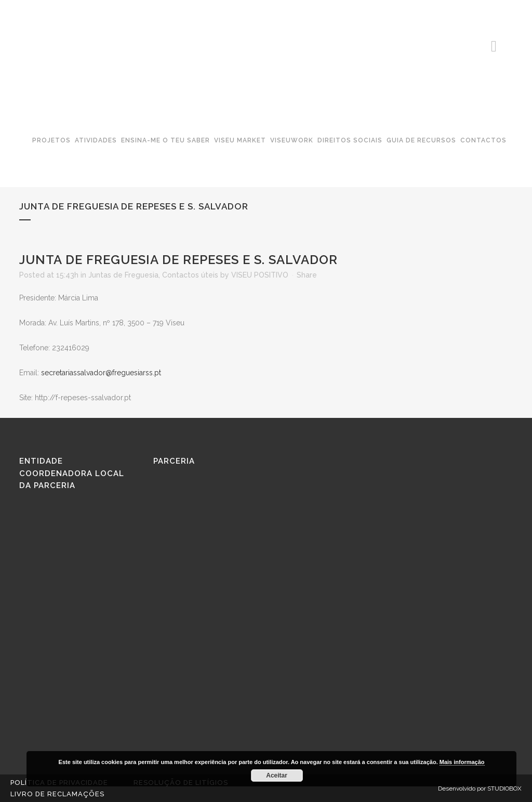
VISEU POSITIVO (260, 275)
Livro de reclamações (57, 794)
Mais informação (462, 762)
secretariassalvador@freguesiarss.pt (101, 373)
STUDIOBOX (504, 788)
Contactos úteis (190, 275)
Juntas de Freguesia (123, 275)
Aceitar (277, 775)
